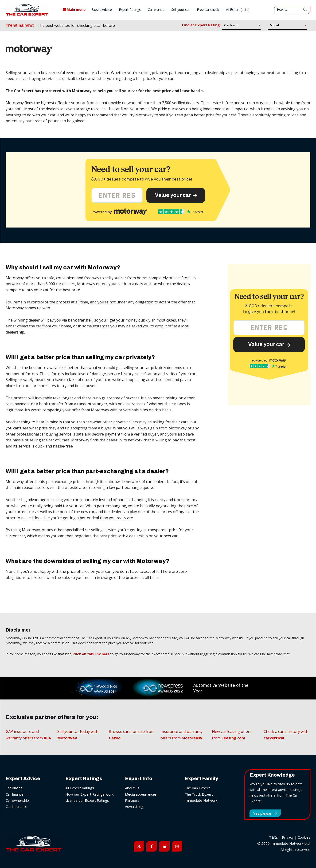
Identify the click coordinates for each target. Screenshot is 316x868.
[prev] (138, 26)
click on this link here (91, 654)
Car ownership (17, 800)
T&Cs (273, 837)
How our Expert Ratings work (89, 794)
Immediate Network (201, 800)
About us (132, 788)
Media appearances (141, 794)
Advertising (134, 806)
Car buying (14, 788)
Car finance (15, 794)
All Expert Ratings (80, 788)
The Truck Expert (199, 794)
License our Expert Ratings (87, 800)
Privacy (288, 837)
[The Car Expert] (27, 10)
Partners (132, 800)
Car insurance (16, 806)
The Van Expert (197, 788)
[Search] (305, 10)
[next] (145, 26)
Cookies (304, 837)
